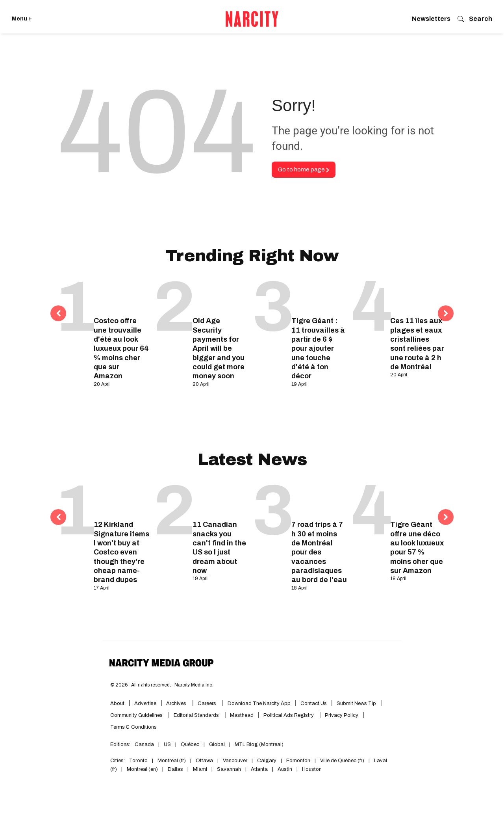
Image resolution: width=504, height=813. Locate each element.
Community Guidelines (137, 715)
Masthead (242, 715)
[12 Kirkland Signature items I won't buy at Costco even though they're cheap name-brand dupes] (121, 499)
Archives (176, 703)
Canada (144, 744)
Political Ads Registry (289, 715)
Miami (200, 769)
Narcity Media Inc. (194, 685)
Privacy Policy (342, 715)
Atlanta (259, 769)
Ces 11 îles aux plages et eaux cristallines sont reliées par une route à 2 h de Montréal (417, 344)
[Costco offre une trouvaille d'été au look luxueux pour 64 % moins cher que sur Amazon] (121, 295)
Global (217, 744)
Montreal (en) (142, 769)
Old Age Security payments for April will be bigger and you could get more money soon (219, 348)
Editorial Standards (197, 715)
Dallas (175, 769)
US (167, 744)
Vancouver (235, 761)
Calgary (267, 761)
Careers (207, 703)
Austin (285, 769)
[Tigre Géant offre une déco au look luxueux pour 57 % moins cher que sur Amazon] (418, 499)
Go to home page (304, 169)
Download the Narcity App (259, 703)
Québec (190, 744)
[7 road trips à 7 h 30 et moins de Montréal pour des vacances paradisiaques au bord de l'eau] (319, 499)
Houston (312, 769)
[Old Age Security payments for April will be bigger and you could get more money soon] (220, 295)
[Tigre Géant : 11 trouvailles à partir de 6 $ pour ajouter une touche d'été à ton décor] (319, 295)
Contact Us (314, 703)
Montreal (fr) (172, 761)
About (117, 703)
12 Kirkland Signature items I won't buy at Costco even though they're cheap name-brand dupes (121, 552)
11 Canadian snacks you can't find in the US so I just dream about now (219, 548)
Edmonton (298, 761)
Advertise (145, 703)
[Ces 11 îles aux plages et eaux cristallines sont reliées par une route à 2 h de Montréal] (418, 295)
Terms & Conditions (133, 727)
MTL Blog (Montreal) (259, 744)
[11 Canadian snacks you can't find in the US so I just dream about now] (220, 499)
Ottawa (204, 761)
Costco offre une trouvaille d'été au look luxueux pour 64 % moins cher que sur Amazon (121, 348)
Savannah (229, 769)
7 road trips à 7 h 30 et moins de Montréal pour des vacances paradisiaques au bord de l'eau (319, 552)
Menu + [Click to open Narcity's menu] (22, 19)
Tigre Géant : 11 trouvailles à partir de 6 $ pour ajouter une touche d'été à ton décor (318, 348)
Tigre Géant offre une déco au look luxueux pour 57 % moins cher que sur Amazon (417, 548)
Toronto (138, 761)
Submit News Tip (356, 703)
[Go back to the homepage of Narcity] (252, 19)
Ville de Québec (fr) (342, 761)
